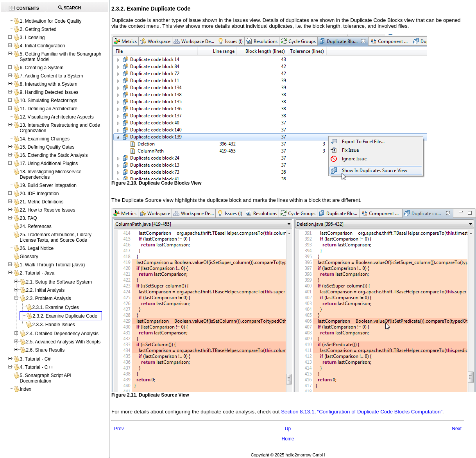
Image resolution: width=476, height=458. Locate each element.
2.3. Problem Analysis (48, 298)
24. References (35, 226)
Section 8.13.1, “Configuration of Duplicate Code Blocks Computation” (362, 412)
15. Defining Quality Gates (47, 147)
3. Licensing (32, 38)
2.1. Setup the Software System (59, 282)
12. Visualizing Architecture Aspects (56, 117)
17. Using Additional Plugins (49, 163)
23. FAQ (28, 218)
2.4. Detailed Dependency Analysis (62, 334)
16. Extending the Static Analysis (54, 155)
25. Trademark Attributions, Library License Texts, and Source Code (55, 237)
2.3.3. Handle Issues (53, 325)
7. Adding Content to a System (51, 76)
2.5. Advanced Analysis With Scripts (63, 342)
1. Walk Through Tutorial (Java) (52, 265)
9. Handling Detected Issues (49, 92)
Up (288, 429)
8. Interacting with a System (48, 84)
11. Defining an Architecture (48, 109)
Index (25, 389)
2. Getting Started (38, 29)
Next (457, 429)
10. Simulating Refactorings (48, 101)
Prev (119, 429)
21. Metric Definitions (41, 202)
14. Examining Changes (44, 139)
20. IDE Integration (39, 194)
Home (288, 439)
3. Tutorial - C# (35, 359)
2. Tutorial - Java (37, 273)
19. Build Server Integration (48, 185)
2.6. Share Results (45, 350)
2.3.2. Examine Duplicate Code (65, 316)
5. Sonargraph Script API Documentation (45, 378)
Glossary (29, 257)
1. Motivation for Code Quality (50, 21)
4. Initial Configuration (42, 46)
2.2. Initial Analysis (45, 290)
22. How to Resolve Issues (47, 210)
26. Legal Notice (37, 248)
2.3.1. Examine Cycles (55, 307)
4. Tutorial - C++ (36, 367)
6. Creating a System (41, 68)
